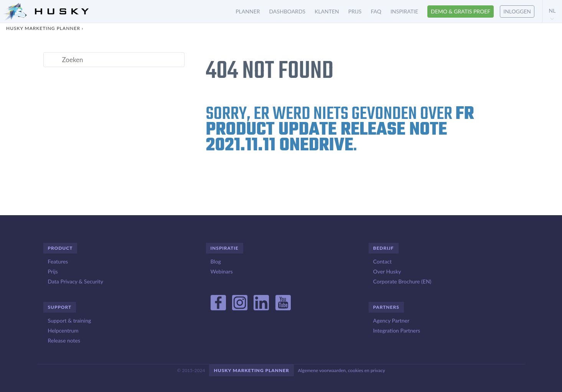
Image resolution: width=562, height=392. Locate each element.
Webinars (222, 271)
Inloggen (517, 11)
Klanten (327, 11)
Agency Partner (391, 320)
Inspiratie (404, 11)
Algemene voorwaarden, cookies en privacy (342, 370)
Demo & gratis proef (461, 11)
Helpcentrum (63, 330)
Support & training (70, 320)
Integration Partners (397, 330)
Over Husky (387, 271)
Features (58, 261)
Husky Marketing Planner (43, 28)
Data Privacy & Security (76, 281)
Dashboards (288, 11)
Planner (248, 11)
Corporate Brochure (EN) (402, 281)
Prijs (355, 11)
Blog (216, 261)
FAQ (376, 11)
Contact (383, 261)
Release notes (64, 340)
